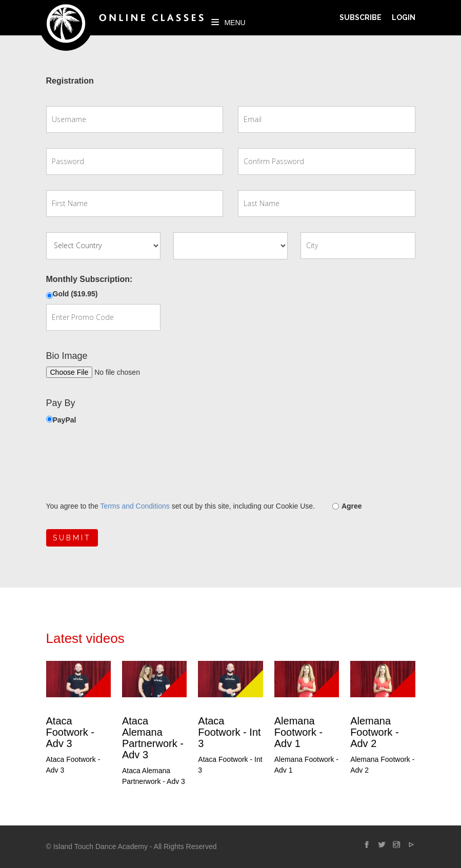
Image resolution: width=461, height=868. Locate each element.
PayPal (65, 420)
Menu (228, 23)
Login (404, 17)
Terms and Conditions (135, 506)
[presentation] (124, 463)
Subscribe (360, 17)
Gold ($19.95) (75, 294)
